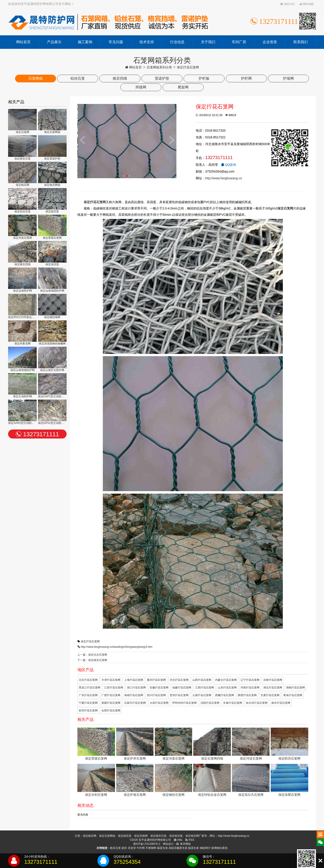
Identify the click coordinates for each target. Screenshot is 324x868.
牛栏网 (141, 848)
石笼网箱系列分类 (159, 67)
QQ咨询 (229, 165)
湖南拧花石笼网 (295, 688)
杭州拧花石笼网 (88, 711)
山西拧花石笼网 (202, 680)
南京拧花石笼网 (281, 703)
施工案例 (85, 42)
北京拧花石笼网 (88, 680)
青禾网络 (183, 844)
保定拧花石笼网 (90, 641)
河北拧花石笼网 (179, 680)
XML (178, 840)
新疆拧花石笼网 (111, 703)
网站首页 (23, 42)
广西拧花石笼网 (111, 695)
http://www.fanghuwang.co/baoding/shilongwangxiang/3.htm (117, 647)
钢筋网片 (205, 848)
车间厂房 (239, 42)
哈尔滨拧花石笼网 (257, 703)
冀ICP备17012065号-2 (147, 844)
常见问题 (116, 42)
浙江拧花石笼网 (136, 688)
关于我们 (208, 42)
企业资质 (270, 42)
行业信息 (177, 42)
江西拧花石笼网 (205, 688)
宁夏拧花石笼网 (88, 703)
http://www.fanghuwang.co (224, 178)
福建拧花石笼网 (182, 688)
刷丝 (124, 848)
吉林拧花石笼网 (273, 680)
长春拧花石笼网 (233, 703)
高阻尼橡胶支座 (178, 848)
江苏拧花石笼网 (114, 688)
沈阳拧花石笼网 (210, 703)
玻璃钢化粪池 (219, 848)
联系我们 (301, 42)
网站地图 (307, 4)
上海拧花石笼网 (134, 680)
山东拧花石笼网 (227, 688)
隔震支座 (162, 848)
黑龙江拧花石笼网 (90, 688)
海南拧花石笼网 (134, 695)
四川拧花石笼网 (156, 695)
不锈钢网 (151, 848)
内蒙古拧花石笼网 (226, 680)
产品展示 (54, 42)
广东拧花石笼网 (88, 695)
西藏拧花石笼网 (225, 695)
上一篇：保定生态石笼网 (92, 655)
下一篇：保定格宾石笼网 (92, 660)
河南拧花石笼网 (250, 688)
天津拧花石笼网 (111, 680)
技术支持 (147, 42)
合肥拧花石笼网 (111, 711)
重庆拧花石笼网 (156, 680)
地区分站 (287, 4)
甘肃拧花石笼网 (270, 695)
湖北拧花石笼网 (273, 688)
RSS (190, 840)
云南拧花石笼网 (202, 695)
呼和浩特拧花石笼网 (184, 703)
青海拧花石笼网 (293, 695)
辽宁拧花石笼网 (250, 680)
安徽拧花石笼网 (159, 688)
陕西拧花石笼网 (247, 695)
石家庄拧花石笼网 (135, 703)
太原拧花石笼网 (159, 703)
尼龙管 (132, 848)
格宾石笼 (115, 848)
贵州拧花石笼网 (179, 695)
